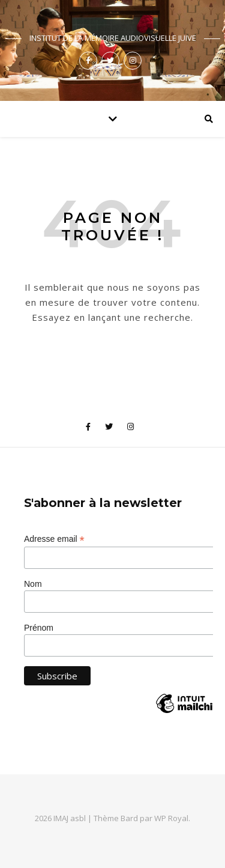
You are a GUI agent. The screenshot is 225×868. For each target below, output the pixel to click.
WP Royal (171, 818)
